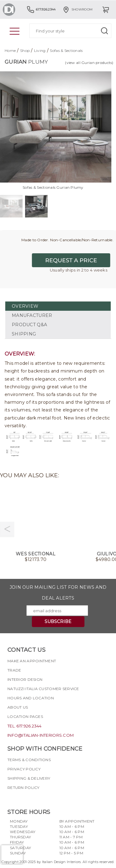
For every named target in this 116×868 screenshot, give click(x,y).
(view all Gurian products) (89, 63)
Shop (25, 51)
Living (40, 51)
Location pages (25, 716)
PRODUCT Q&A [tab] (29, 325)
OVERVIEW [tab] (25, 306)
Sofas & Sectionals (66, 51)
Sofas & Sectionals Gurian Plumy (53, 187)
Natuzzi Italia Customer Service (43, 689)
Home (10, 51)
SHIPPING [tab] (24, 334)
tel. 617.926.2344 (25, 726)
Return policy (24, 788)
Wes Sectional (36, 554)
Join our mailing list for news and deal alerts (58, 593)
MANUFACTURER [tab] (32, 315)
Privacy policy (24, 769)
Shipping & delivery (29, 778)
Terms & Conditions (29, 760)
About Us (18, 707)
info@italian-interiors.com (41, 735)
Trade (14, 670)
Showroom (77, 9)
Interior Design (25, 679)
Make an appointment (32, 661)
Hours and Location (31, 698)
